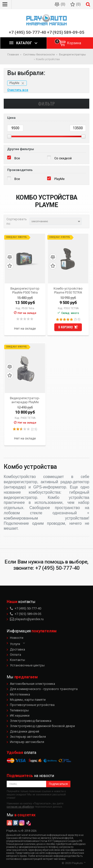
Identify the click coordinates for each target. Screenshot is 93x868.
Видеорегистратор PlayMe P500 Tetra (25, 290)
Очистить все (18, 90)
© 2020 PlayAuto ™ (74, 863)
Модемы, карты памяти (28, 700)
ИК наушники (20, 716)
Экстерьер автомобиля (28, 737)
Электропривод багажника (31, 721)
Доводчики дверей (25, 731)
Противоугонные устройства (32, 705)
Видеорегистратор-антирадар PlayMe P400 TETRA (25, 400)
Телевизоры (19, 710)
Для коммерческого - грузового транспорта (44, 689)
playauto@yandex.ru (27, 619)
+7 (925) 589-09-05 (66, 32)
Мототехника (20, 694)
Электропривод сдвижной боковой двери (42, 726)
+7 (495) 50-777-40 (27, 32)
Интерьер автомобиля (27, 742)
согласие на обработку (20, 807)
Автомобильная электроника (32, 684)
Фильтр (47, 103)
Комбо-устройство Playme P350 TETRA (68, 290)
